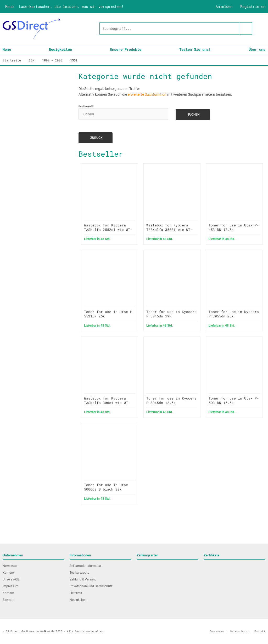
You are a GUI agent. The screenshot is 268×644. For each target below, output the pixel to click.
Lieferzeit (76, 593)
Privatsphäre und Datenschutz (91, 586)
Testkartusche (79, 573)
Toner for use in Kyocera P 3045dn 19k (171, 314)
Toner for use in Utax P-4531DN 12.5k (234, 227)
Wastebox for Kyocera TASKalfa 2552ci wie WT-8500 (108, 230)
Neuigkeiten (60, 49)
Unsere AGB (11, 579)
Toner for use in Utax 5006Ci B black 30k (106, 487)
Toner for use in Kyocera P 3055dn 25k (234, 314)
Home (7, 49)
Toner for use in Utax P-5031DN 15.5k (234, 400)
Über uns (257, 49)
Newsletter (10, 566)
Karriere (8, 573)
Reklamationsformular (85, 566)
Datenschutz (239, 631)
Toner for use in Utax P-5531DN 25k (109, 314)
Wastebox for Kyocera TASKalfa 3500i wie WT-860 (169, 230)
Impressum (11, 586)
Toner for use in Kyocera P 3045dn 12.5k (171, 400)
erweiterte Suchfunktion (147, 94)
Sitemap (9, 600)
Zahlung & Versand (83, 579)
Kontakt (8, 593)
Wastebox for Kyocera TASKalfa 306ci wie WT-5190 (107, 403)
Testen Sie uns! (195, 49)
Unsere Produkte (126, 49)
